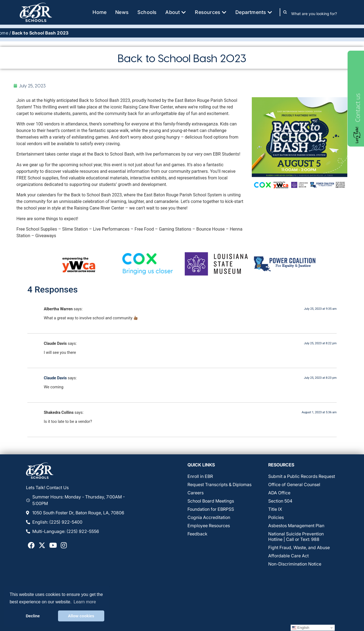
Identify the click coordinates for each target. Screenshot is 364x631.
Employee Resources (209, 526)
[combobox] (318, 13)
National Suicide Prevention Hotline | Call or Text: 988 (296, 537)
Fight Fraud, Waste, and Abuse (299, 548)
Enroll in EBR (200, 477)
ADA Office (279, 493)
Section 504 (280, 501)
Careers (196, 493)
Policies (276, 518)
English (301, 628)
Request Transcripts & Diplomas (219, 485)
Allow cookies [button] (81, 616)
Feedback (197, 534)
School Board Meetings (211, 501)
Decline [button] (33, 616)
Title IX (275, 509)
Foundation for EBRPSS (211, 509)
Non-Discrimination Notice (295, 564)
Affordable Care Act (288, 556)
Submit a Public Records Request (302, 477)
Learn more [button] (85, 602)
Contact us (357, 108)
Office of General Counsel (294, 485)
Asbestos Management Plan (296, 526)
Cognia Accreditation (209, 518)
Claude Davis (55, 378)
